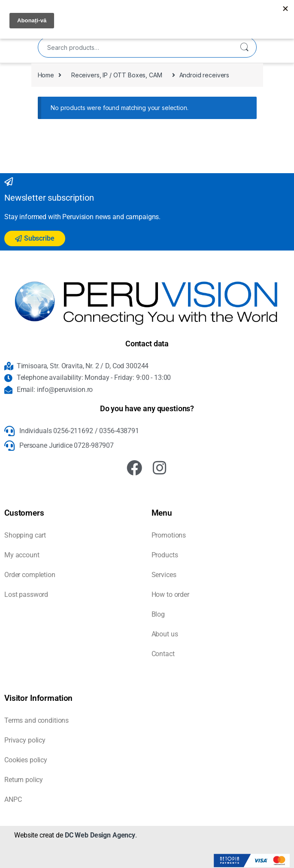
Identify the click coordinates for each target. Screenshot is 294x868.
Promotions (169, 535)
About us (165, 634)
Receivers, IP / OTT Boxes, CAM (117, 75)
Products (165, 555)
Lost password (26, 594)
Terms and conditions (36, 720)
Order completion (30, 575)
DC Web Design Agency (100, 835)
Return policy (24, 780)
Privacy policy (25, 740)
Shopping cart (25, 535)
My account (22, 555)
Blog (158, 614)
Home (46, 75)
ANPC (13, 799)
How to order (170, 594)
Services (164, 575)
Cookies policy (26, 760)
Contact (163, 654)
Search (244, 47)
